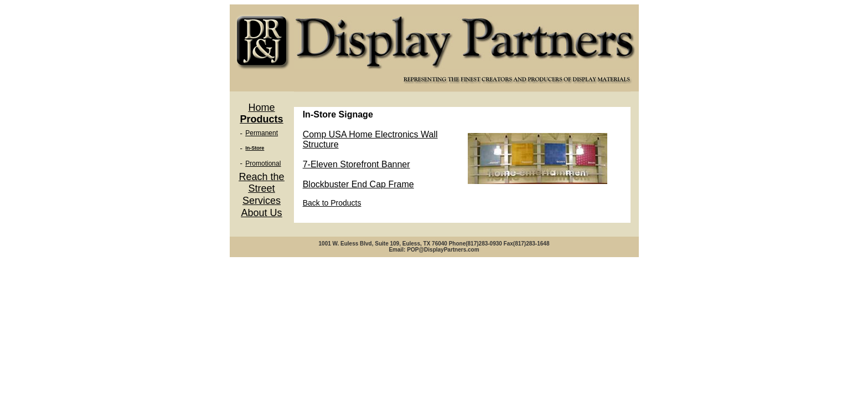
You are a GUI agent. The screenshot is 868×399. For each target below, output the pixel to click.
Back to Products (332, 203)
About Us (261, 213)
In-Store (255, 148)
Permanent (262, 133)
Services (262, 201)
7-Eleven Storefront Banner (356, 164)
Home (261, 108)
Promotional (263, 163)
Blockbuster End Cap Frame (358, 184)
